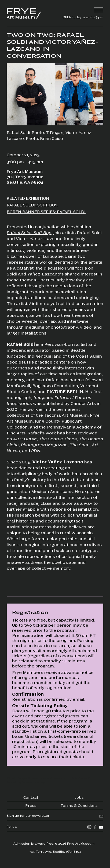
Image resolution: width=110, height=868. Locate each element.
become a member (32, 682)
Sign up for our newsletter (28, 815)
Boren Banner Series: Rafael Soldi (46, 212)
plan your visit (27, 650)
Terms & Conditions (79, 805)
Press (31, 805)
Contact (31, 797)
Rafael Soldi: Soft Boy (29, 232)
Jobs (79, 797)
